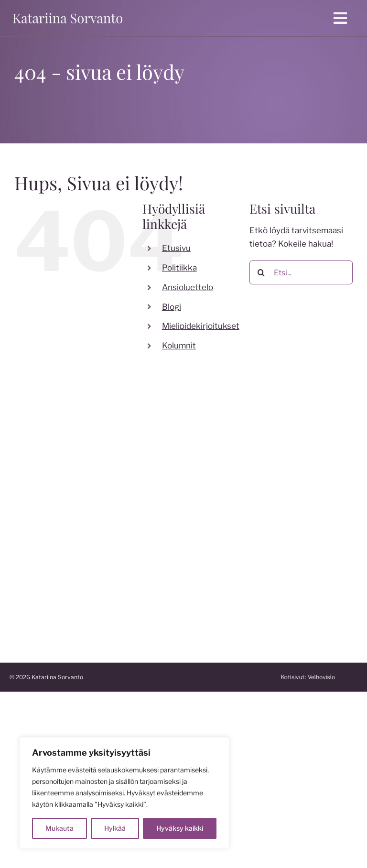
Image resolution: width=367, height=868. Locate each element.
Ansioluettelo (188, 287)
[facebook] (103, 500)
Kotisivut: (318, 677)
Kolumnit (179, 346)
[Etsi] (261, 272)
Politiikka (179, 268)
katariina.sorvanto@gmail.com (66, 538)
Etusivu (176, 248)
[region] (124, 793)
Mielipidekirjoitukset (201, 326)
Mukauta (59, 828)
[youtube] (161, 500)
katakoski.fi (209, 601)
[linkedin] (103, 521)
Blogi (172, 307)
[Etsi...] (301, 272)
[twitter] (141, 500)
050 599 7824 (38, 524)
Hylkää (115, 828)
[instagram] (122, 500)
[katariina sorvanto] (68, 13)
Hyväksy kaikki (180, 828)
